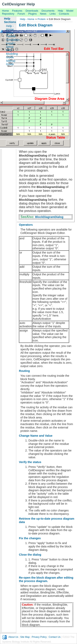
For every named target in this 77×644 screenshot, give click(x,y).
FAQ (9, 50)
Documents (48, 11)
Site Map (25, 637)
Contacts (64, 14)
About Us (13, 637)
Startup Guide (11, 62)
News (43, 14)
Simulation (11, 40)
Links (53, 14)
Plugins (32, 14)
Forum (21, 14)
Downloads (32, 11)
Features (17, 11)
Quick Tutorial (11, 34)
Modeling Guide (11, 55)
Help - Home (27, 19)
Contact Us (54, 637)
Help (60, 11)
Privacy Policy (39, 637)
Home (5, 11)
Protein (42, 19)
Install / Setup (11, 45)
